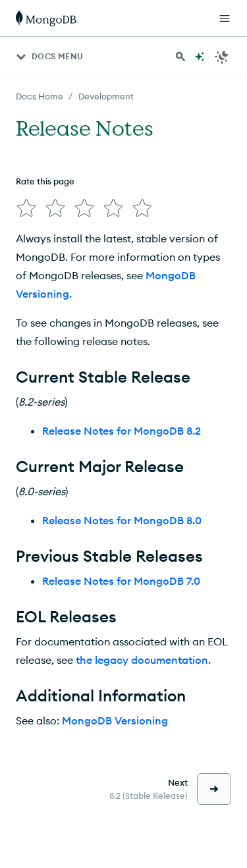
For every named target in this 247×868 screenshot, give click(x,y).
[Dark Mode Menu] (222, 57)
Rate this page (45, 181)
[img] (26, 208)
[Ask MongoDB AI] (200, 57)
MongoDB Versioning (115, 720)
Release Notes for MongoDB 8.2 (122, 431)
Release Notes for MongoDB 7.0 (121, 581)
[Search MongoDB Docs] (180, 57)
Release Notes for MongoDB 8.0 (122, 520)
